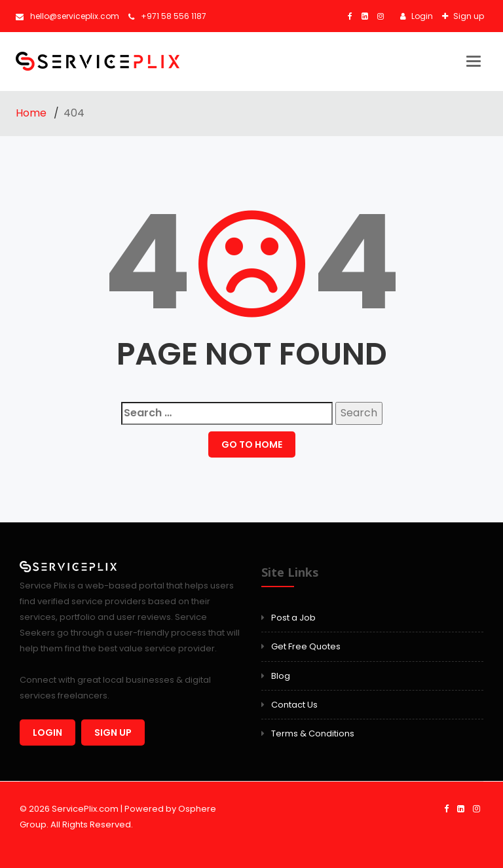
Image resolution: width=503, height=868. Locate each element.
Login (421, 16)
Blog (281, 676)
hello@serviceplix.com (67, 16)
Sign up (468, 16)
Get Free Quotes (306, 646)
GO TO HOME (252, 444)
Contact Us (294, 705)
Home (32, 113)
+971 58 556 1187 (167, 16)
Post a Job (293, 618)
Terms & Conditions (313, 733)
